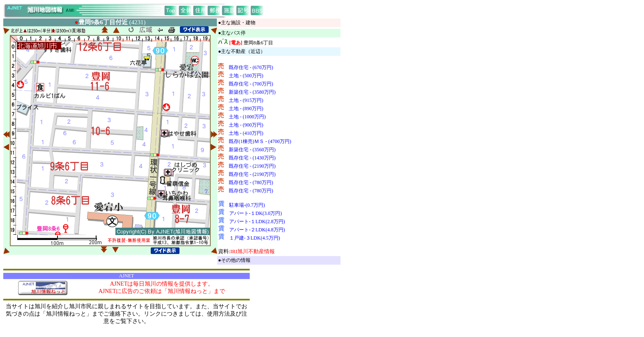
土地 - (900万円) (246, 125)
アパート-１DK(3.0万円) (255, 213)
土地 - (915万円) (246, 100)
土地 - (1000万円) (247, 117)
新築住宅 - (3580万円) (252, 92)
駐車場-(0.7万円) (247, 205)
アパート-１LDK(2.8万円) (257, 222)
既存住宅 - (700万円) (251, 84)
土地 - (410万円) (246, 133)
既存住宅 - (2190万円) (252, 166)
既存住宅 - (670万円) (251, 67)
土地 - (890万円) (246, 108)
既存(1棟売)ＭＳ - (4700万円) (260, 141)
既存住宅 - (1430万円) (252, 158)
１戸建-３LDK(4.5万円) (255, 238)
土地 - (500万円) (246, 76)
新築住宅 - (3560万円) (252, 150)
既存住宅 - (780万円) (251, 182)
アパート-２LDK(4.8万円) (257, 230)
